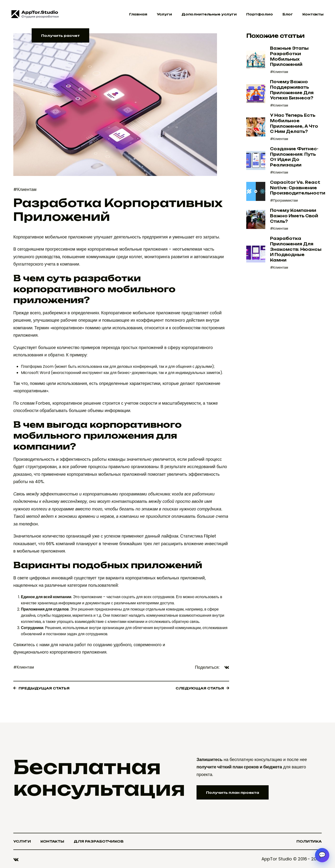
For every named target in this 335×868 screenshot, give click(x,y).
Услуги (164, 14)
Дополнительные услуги (209, 14)
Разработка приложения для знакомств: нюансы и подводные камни (296, 249)
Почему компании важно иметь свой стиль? (294, 216)
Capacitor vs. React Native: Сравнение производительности (298, 188)
